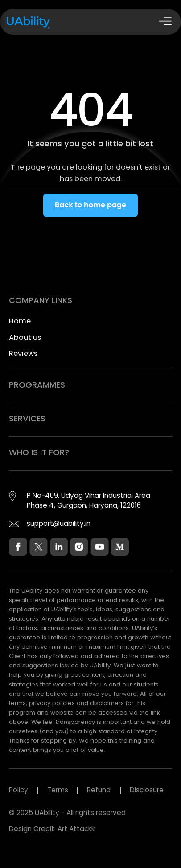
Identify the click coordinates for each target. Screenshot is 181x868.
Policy (19, 790)
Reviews (23, 353)
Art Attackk (76, 829)
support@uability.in (59, 523)
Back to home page (90, 205)
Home (20, 321)
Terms (58, 790)
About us (25, 337)
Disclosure (147, 790)
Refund (99, 790)
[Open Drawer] (165, 22)
